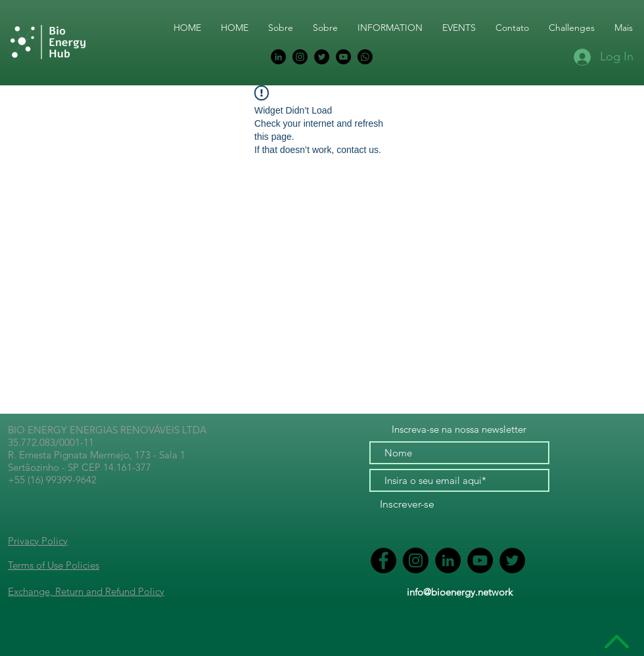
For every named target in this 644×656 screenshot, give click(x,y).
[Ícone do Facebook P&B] (383, 560)
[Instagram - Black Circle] (300, 57)
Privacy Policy (38, 541)
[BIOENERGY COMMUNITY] (365, 57)
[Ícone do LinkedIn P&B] (278, 57)
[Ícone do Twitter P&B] (322, 57)
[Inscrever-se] (407, 505)
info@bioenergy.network (460, 592)
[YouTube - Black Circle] (343, 57)
